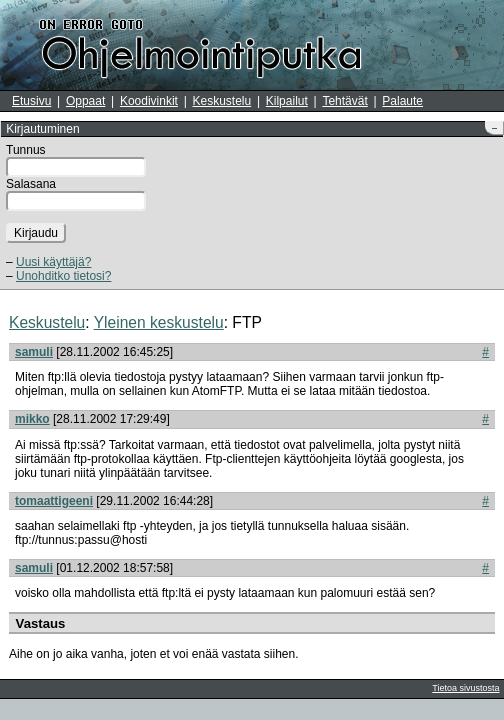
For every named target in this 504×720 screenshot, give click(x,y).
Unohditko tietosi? (63, 276)
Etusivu (31, 101)
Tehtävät (344, 101)
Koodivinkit (149, 101)
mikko (32, 419)
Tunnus (26, 150)
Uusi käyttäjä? (53, 262)
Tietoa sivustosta (465, 688)
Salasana (31, 184)
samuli (34, 352)
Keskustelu (222, 101)
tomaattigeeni (54, 501)
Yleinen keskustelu (159, 322)
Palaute (402, 101)
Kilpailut (287, 101)
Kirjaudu (36, 233)
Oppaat (85, 101)
